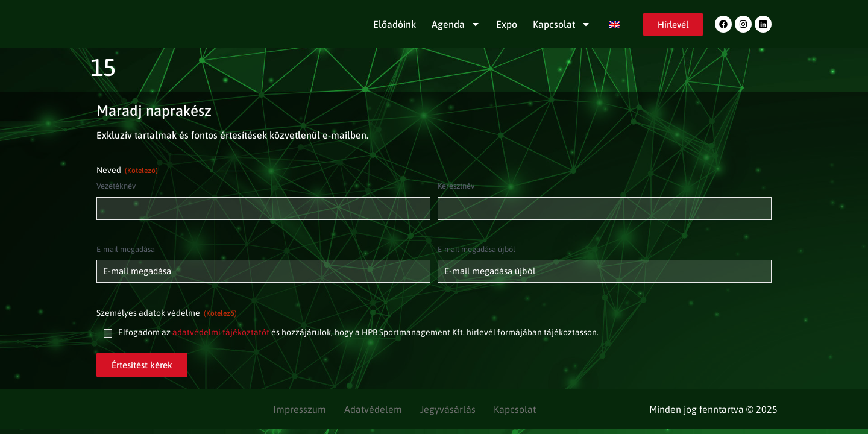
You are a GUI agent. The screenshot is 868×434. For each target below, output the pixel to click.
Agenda (456, 24)
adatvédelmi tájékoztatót (221, 332)
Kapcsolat (562, 24)
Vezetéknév (116, 186)
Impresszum (300, 409)
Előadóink (395, 24)
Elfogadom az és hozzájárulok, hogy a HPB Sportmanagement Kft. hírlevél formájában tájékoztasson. (358, 332)
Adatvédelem (373, 409)
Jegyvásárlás (448, 409)
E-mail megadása (126, 249)
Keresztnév (456, 186)
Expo (507, 24)
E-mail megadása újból (476, 249)
